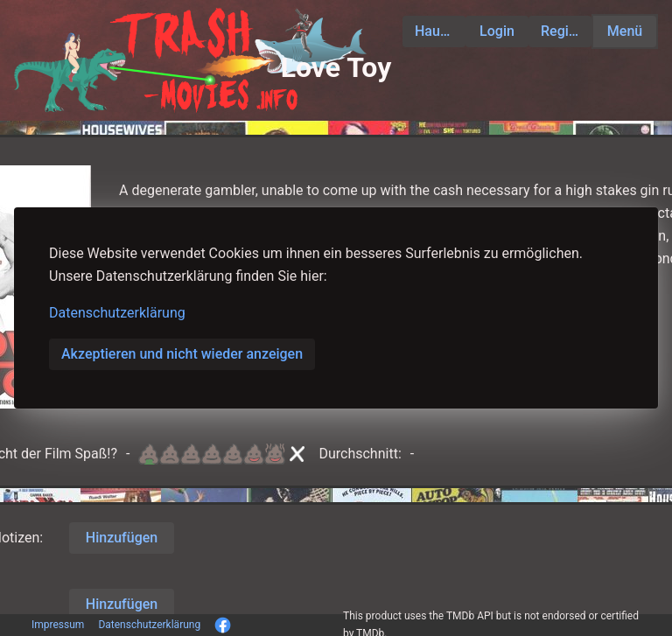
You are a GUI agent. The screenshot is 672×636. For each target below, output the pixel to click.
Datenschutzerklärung (117, 313)
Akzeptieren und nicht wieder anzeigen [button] (182, 354)
